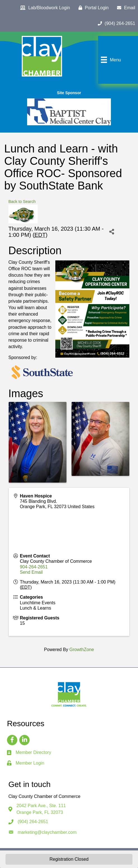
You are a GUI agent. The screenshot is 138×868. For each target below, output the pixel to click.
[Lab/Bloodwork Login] (44, 8)
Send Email (31, 572)
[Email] (125, 8)
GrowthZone (82, 650)
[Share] (112, 232)
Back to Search (22, 202)
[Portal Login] (92, 8)
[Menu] (110, 60)
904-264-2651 (34, 567)
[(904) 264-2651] (115, 24)
